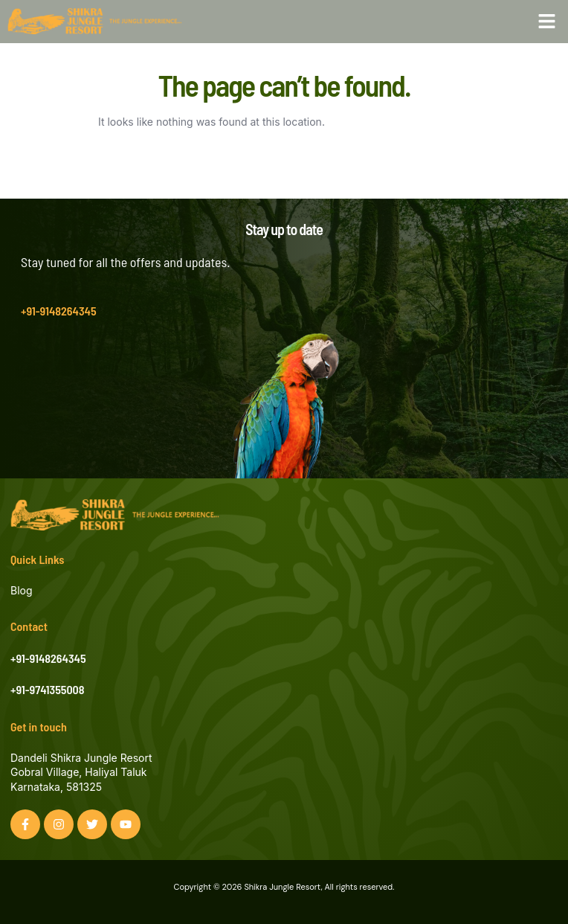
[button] (547, 22)
